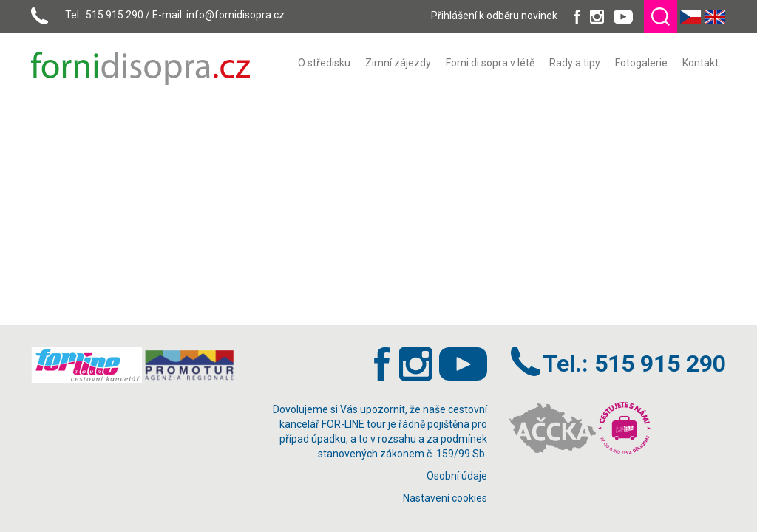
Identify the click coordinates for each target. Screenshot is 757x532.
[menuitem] (324, 63)
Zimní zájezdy (398, 63)
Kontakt (700, 63)
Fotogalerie (641, 63)
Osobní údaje (457, 476)
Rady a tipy (575, 63)
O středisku (324, 63)
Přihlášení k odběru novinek (494, 16)
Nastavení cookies (445, 498)
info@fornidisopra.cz (235, 15)
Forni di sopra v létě (490, 63)
